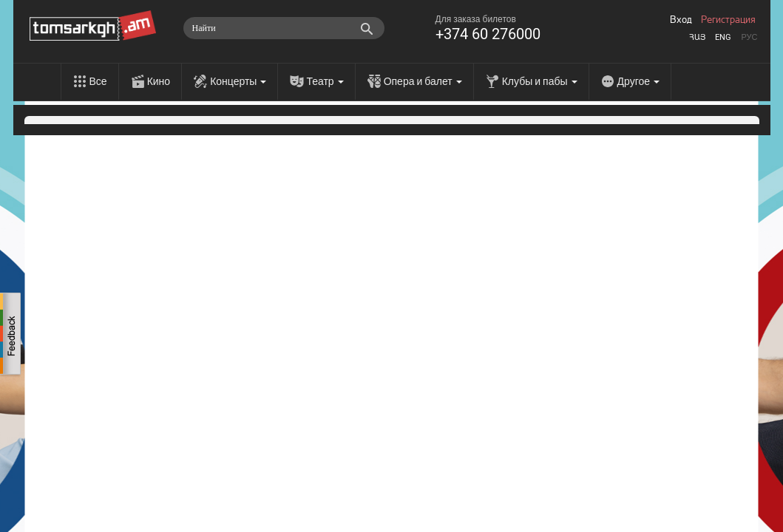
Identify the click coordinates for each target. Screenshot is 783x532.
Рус (749, 37)
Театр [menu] (325, 81)
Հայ (697, 37)
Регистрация (728, 20)
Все (98, 81)
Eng (723, 37)
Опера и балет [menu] (423, 81)
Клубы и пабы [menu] (540, 81)
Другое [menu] (638, 81)
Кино (159, 81)
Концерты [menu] (238, 81)
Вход (681, 20)
